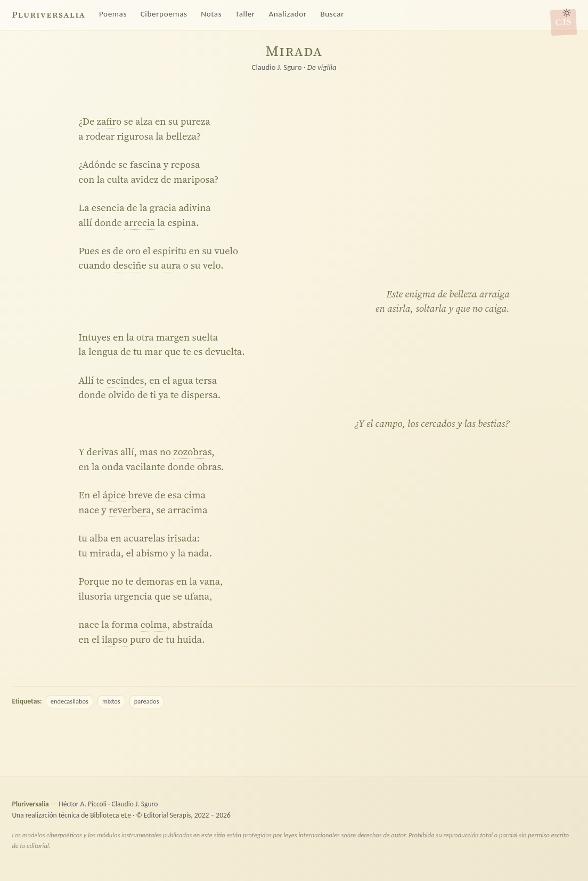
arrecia (140, 223)
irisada (182, 538)
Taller (245, 14)
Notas (211, 14)
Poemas (113, 14)
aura (171, 265)
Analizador (287, 14)
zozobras (192, 452)
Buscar (332, 14)
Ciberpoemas (164, 14)
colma (154, 624)
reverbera (130, 510)
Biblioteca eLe (111, 815)
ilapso (115, 639)
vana (210, 581)
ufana (197, 596)
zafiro (109, 121)
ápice (115, 495)
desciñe (130, 265)
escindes (125, 380)
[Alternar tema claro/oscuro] (567, 13)
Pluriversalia (48, 15)
